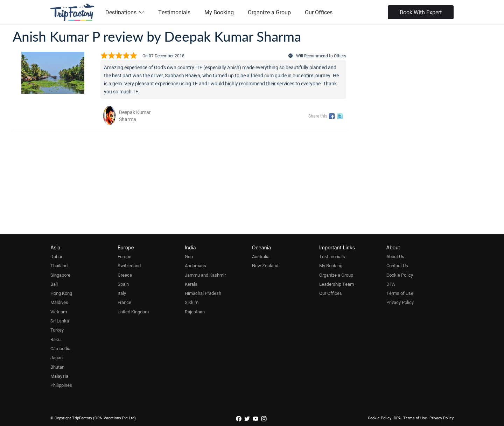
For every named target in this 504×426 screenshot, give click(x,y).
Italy (122, 293)
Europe (124, 256)
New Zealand (265, 265)
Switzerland (129, 265)
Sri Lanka (60, 321)
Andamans (195, 265)
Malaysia (59, 376)
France (124, 302)
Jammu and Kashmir (205, 275)
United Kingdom (133, 312)
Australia (261, 256)
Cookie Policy (400, 275)
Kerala (191, 284)
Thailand (59, 265)
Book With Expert (421, 12)
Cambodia (60, 348)
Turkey (57, 330)
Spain (123, 284)
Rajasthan (195, 312)
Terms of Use (400, 293)
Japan (57, 357)
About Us (395, 256)
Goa (189, 256)
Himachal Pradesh (203, 293)
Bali (54, 284)
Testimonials (174, 12)
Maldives (59, 302)
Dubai (56, 256)
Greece (125, 275)
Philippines (61, 385)
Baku (55, 339)
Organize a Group (269, 12)
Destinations (125, 12)
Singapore (60, 275)
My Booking (219, 12)
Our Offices (319, 12)
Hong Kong (61, 293)
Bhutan (57, 367)
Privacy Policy (400, 302)
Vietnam (59, 312)
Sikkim (192, 302)
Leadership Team (337, 284)
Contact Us (397, 265)
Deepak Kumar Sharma (135, 116)
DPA (391, 284)
